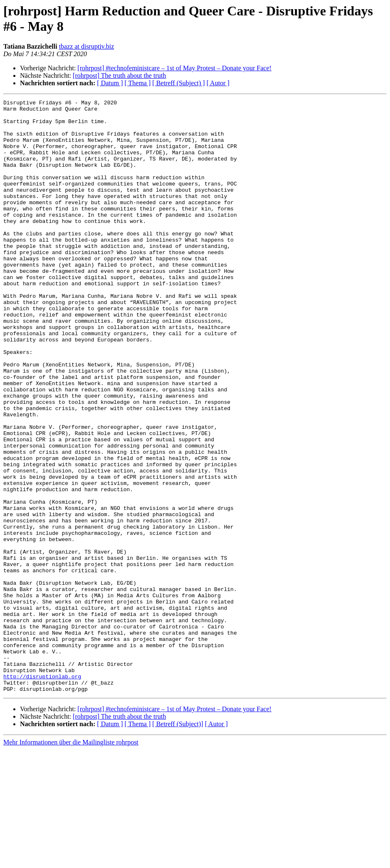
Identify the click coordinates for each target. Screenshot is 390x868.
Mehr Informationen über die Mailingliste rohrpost (71, 861)
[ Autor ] (218, 83)
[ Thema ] (138, 83)
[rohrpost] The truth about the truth (119, 75)
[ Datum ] (110, 83)
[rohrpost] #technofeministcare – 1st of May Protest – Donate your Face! (174, 68)
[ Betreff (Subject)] (178, 842)
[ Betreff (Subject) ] (178, 83)
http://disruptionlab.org (42, 792)
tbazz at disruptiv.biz (87, 46)
